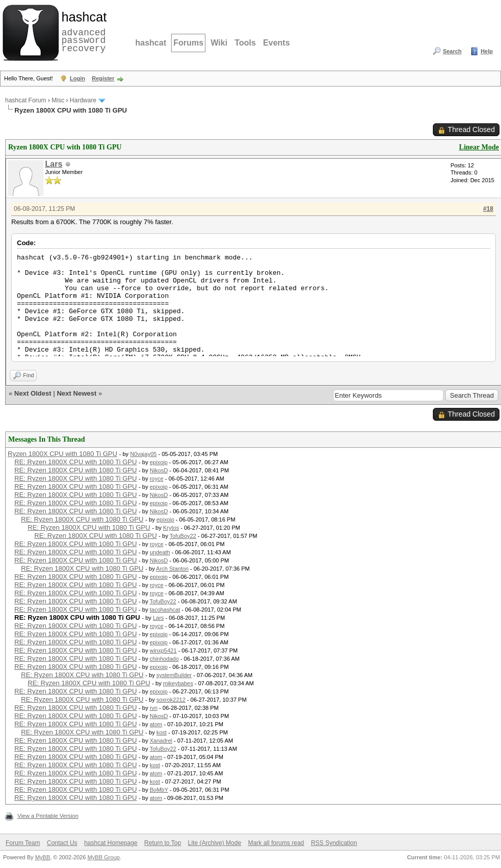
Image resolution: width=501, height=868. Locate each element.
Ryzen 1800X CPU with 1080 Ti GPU (62, 454)
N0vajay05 (143, 454)
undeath (160, 552)
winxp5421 (163, 650)
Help (487, 51)
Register (103, 78)
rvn (153, 708)
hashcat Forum (26, 100)
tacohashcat (165, 610)
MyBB (42, 857)
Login (77, 78)
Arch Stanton (173, 569)
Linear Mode (479, 147)
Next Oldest (33, 393)
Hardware (83, 100)
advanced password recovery (82, 31)
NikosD (159, 470)
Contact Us (62, 843)
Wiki (219, 43)
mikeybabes (178, 683)
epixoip (159, 462)
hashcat (151, 43)
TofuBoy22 (183, 536)
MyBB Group (104, 857)
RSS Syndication (334, 843)
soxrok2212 (171, 700)
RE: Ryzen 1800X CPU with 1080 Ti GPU (76, 462)
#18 (488, 209)
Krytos (171, 528)
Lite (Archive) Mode (215, 843)
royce (156, 479)
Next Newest (77, 393)
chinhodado (164, 659)
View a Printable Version (48, 816)
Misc (58, 100)
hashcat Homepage (111, 843)
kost (161, 732)
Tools (245, 43)
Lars (54, 164)
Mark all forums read (276, 843)
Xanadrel (161, 741)
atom (156, 724)
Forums (188, 43)
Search (452, 51)
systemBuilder (174, 675)
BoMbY (159, 790)
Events (276, 43)
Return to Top (163, 843)
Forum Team (23, 843)
